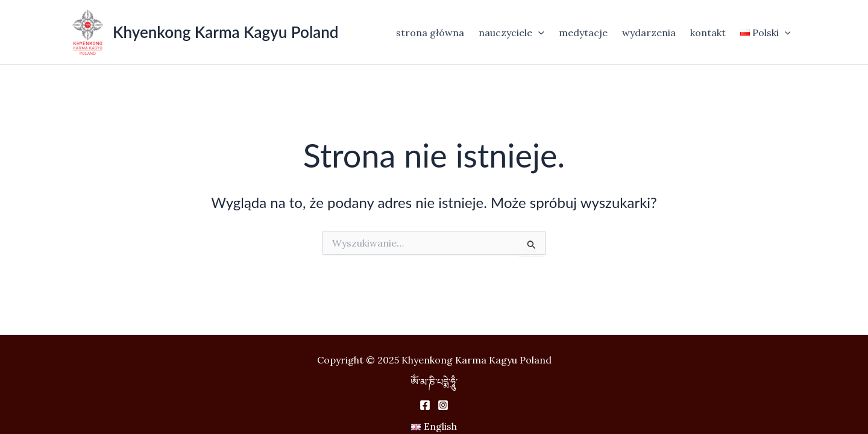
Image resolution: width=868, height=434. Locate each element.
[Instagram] (443, 405)
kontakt (708, 33)
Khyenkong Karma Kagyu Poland (226, 32)
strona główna (430, 33)
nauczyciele (511, 33)
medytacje (583, 33)
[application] (538, 33)
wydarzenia (649, 33)
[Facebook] (425, 405)
